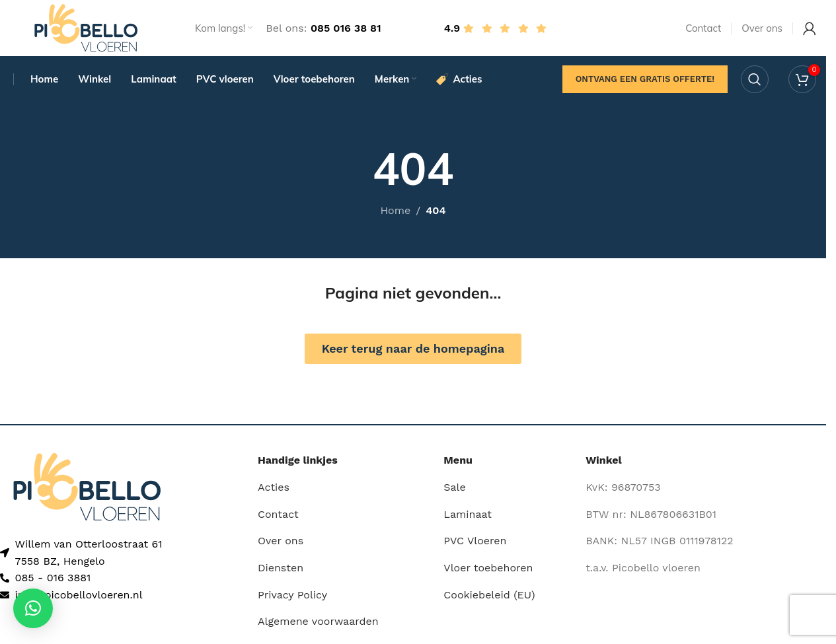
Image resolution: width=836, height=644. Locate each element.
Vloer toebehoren (488, 572)
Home (395, 214)
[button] (33, 608)
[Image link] (87, 490)
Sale (454, 491)
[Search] (755, 83)
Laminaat (468, 518)
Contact (278, 518)
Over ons (281, 545)
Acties (274, 491)
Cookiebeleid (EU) (489, 598)
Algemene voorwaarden (318, 625)
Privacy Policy (292, 598)
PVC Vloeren (475, 545)
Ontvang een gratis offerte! (645, 82)
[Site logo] (86, 29)
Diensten (281, 572)
